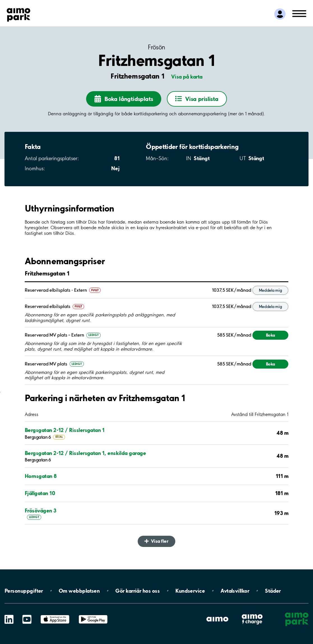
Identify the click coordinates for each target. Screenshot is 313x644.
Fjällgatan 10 (40, 493)
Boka (271, 335)
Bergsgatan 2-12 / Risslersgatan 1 (65, 430)
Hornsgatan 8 (41, 476)
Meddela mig (271, 290)
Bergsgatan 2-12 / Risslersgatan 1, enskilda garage (85, 453)
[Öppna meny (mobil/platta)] (299, 13)
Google (93, 615)
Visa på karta (187, 77)
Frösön (156, 47)
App (55, 615)
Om (79, 591)
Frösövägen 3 (41, 510)
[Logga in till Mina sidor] (280, 14)
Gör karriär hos (137, 591)
